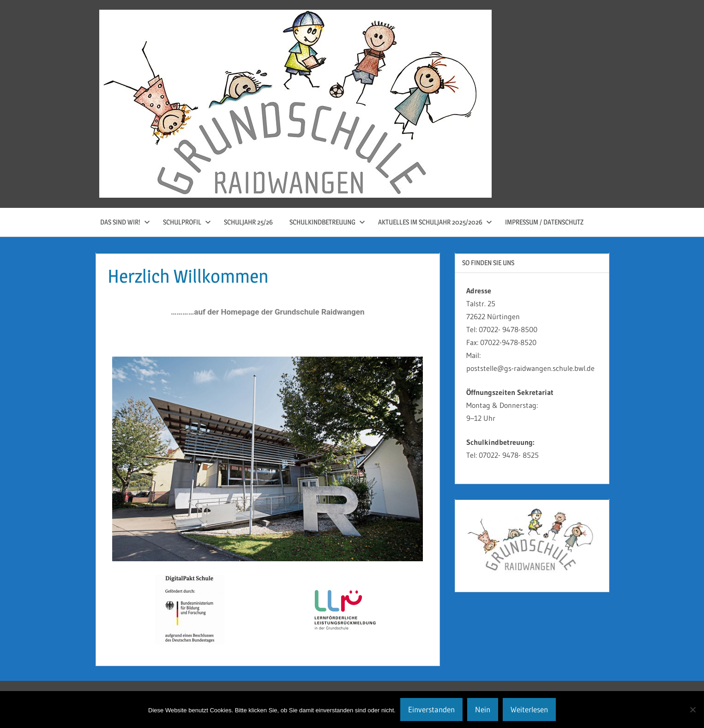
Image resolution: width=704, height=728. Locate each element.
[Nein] (692, 710)
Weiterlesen (529, 709)
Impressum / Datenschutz (544, 222)
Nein (483, 709)
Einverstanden (431, 709)
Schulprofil (187, 222)
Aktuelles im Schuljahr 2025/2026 (435, 222)
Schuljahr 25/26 (248, 222)
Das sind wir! (125, 222)
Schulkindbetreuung (327, 222)
